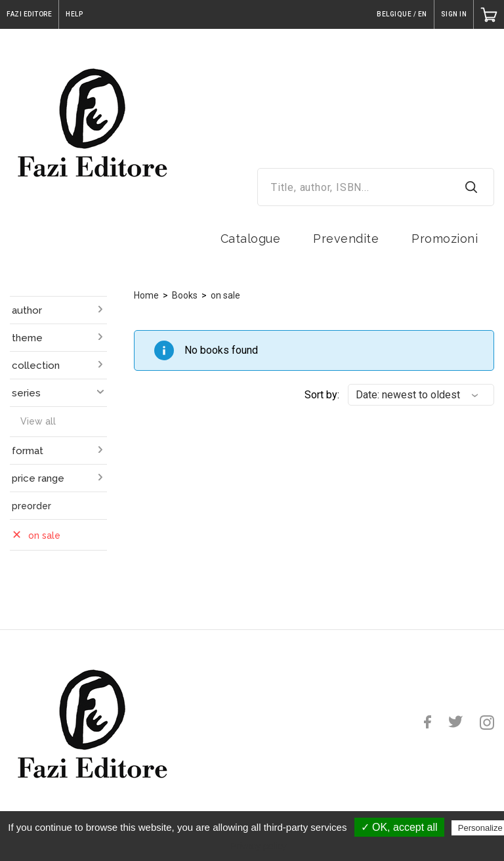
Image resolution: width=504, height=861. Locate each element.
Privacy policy (259, 846)
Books (185, 295)
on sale (225, 295)
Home (146, 295)
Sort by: (322, 395)
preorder (31, 506)
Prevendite (346, 239)
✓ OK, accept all (399, 827)
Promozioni (445, 239)
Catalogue (251, 239)
